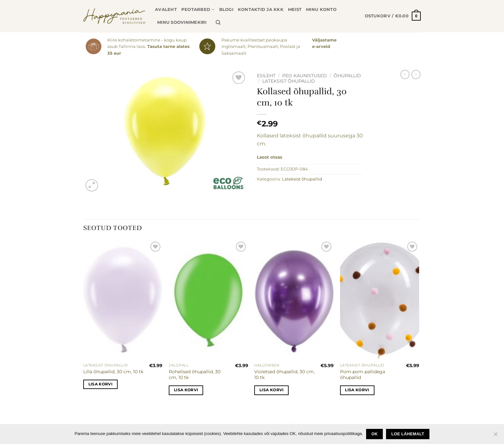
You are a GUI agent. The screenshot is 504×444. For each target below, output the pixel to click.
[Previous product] (416, 74)
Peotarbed (198, 9)
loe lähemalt (408, 434)
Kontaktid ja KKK (261, 9)
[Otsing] (218, 23)
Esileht (266, 76)
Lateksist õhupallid (289, 81)
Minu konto (321, 9)
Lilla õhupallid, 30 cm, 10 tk (113, 372)
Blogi (226, 9)
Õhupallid (347, 76)
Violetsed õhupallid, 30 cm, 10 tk (284, 375)
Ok (375, 434)
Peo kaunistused (305, 76)
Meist (295, 9)
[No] (495, 436)
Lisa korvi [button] (100, 384)
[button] (393, 16)
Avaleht (166, 9)
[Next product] (405, 74)
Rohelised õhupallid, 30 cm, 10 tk (195, 375)
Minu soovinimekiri (182, 22)
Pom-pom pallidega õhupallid (363, 375)
